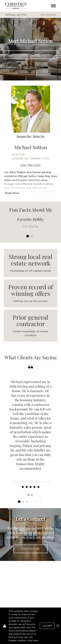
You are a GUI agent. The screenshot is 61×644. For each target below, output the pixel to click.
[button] (58, 626)
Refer (39, 136)
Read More (12, 193)
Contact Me (31, 55)
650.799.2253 (48, 15)
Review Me (24, 136)
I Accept (47, 626)
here (35, 640)
